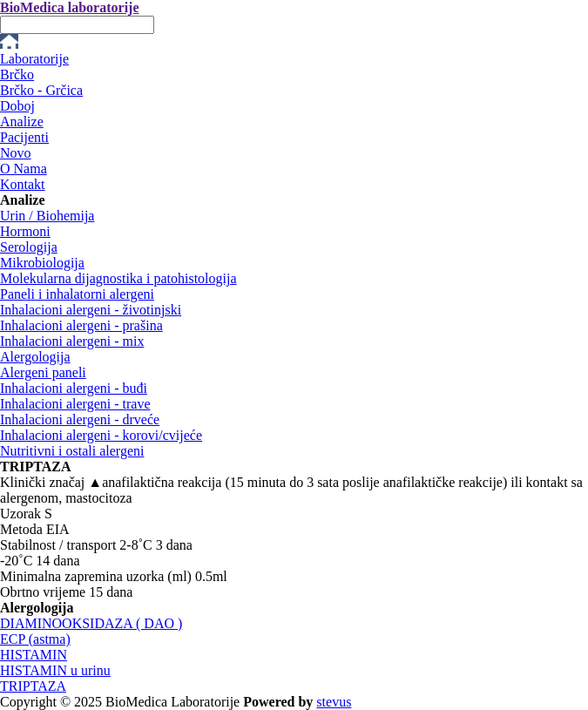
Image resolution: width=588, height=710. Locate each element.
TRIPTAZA (33, 686)
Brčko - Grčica (41, 90)
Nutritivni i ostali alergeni (72, 451)
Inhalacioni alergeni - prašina (81, 325)
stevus (334, 702)
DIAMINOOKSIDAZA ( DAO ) (91, 623)
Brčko (17, 74)
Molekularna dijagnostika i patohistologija (118, 278)
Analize (22, 122)
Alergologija (35, 357)
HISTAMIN (34, 655)
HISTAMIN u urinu (55, 670)
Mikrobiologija (42, 263)
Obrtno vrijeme (43, 592)
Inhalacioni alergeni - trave (75, 404)
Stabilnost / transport (58, 545)
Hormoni (25, 231)
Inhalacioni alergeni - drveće (80, 419)
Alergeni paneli (43, 372)
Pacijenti (24, 137)
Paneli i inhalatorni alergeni (77, 294)
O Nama (24, 169)
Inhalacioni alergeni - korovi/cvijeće (101, 435)
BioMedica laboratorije (70, 7)
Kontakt (23, 184)
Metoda (21, 529)
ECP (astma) (35, 639)
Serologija (29, 247)
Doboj (17, 106)
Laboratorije (34, 59)
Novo (16, 153)
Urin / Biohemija (47, 216)
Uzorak (20, 514)
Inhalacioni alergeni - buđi (74, 388)
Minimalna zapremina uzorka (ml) (96, 576)
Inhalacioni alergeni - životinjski (91, 310)
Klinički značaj (42, 482)
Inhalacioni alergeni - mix (72, 341)
